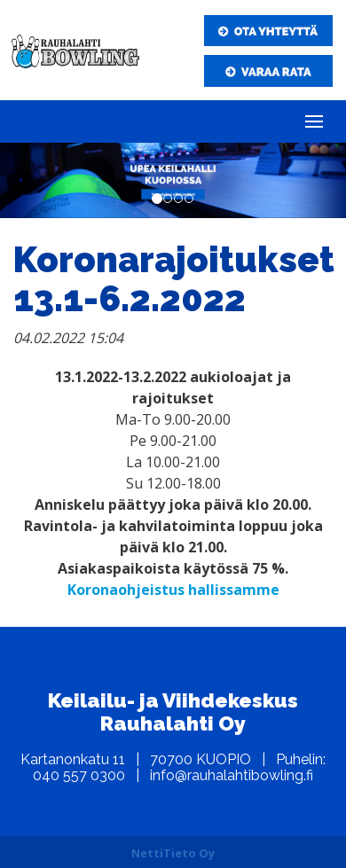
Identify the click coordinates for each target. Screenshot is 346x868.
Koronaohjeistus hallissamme (173, 590)
